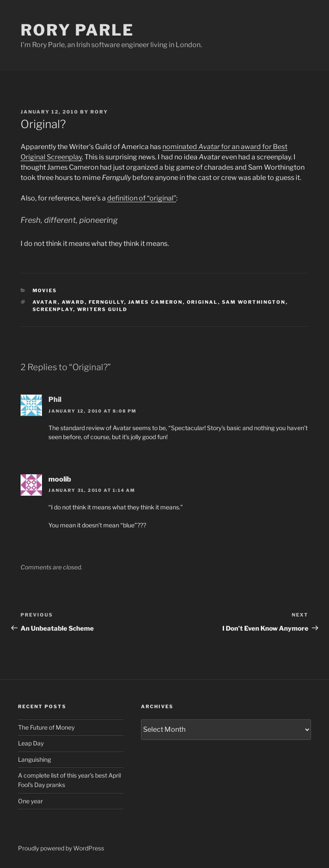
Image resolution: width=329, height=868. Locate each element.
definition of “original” (142, 198)
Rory (99, 112)
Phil (55, 400)
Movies (45, 290)
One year (30, 801)
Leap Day (31, 743)
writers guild (102, 309)
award (73, 302)
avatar (45, 302)
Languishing (34, 759)
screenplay (53, 309)
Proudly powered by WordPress (61, 848)
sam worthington (254, 302)
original (202, 302)
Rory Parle (77, 30)
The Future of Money (46, 727)
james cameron (156, 302)
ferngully (106, 302)
